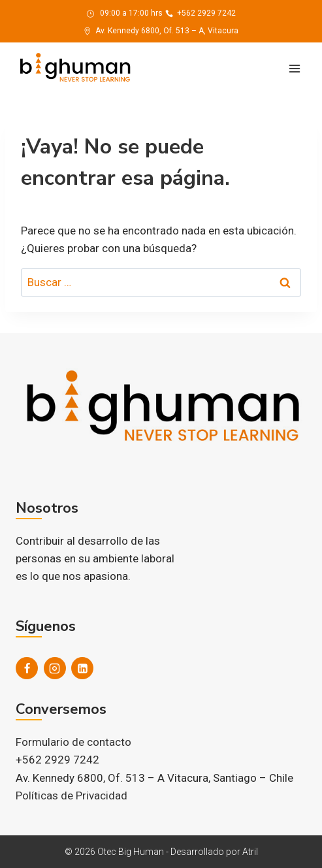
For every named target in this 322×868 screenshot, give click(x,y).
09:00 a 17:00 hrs (124, 13)
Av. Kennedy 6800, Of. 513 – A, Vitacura (161, 31)
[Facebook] (27, 668)
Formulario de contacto (73, 742)
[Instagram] (55, 668)
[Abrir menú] (294, 68)
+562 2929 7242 (201, 13)
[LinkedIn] (82, 668)
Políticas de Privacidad (72, 796)
